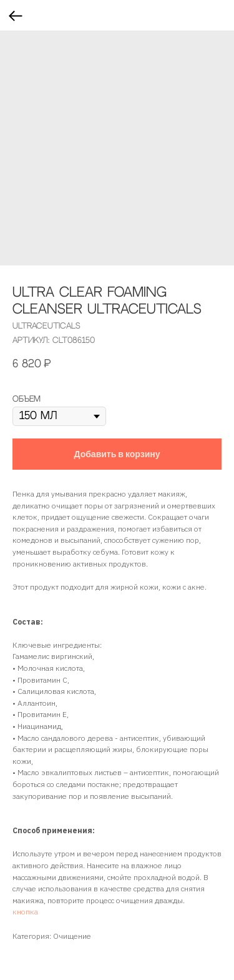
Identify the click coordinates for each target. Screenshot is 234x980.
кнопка (25, 912)
